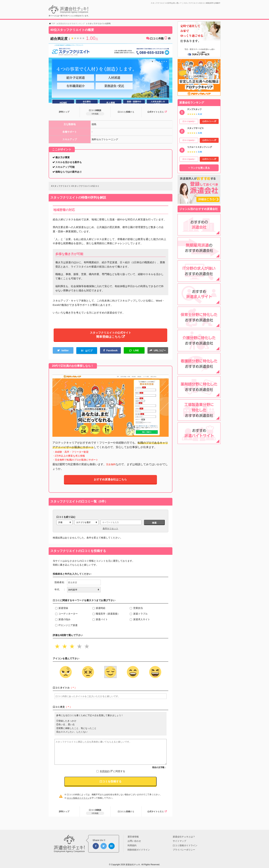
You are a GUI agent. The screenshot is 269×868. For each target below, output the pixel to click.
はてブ (89, 353)
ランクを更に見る (200, 168)
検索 (154, 525)
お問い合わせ (134, 841)
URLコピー (160, 352)
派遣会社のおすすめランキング (72, 24)
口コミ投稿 (126, 112)
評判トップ (64, 112)
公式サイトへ (208, 121)
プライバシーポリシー (184, 850)
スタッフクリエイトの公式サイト (111, 336)
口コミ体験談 (95, 112)
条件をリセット (111, 531)
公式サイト (155, 112)
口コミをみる (188, 121)
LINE (136, 352)
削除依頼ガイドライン (139, 850)
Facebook (112, 352)
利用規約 (106, 774)
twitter (65, 352)
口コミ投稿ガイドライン (78, 800)
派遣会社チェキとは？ (184, 837)
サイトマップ (179, 841)
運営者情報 (133, 837)
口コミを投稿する (111, 784)
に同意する (112, 774)
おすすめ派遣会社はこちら (110, 482)
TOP (53, 24)
